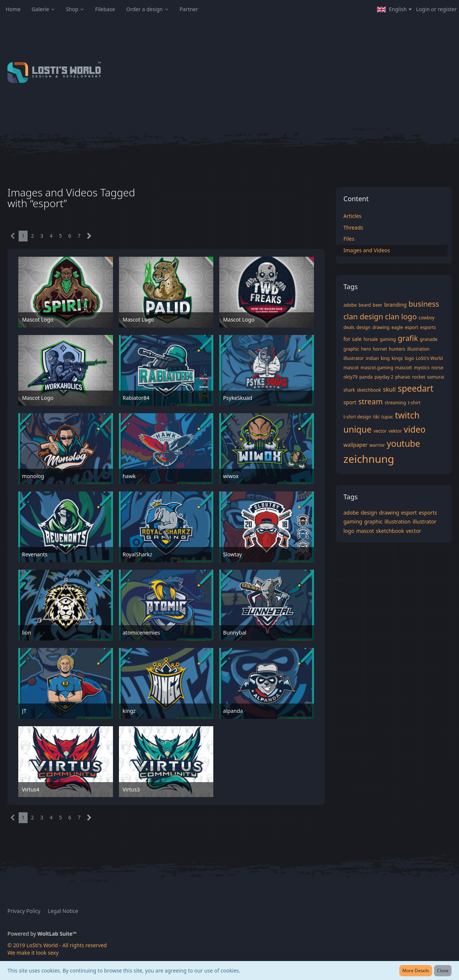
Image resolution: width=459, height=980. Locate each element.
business (424, 304)
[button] (394, 9)
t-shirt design (357, 417)
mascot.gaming (377, 368)
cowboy (427, 318)
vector (380, 431)
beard (365, 305)
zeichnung (369, 459)
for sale (353, 339)
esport (411, 327)
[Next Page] (89, 236)
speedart (415, 388)
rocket (419, 377)
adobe (350, 305)
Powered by (42, 934)
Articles (352, 216)
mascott (404, 368)
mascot (351, 368)
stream (371, 402)
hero (366, 349)
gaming (388, 339)
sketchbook (369, 390)
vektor (395, 431)
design (364, 327)
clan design (363, 317)
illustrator (354, 358)
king (385, 358)
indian (372, 358)
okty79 (350, 377)
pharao (403, 377)
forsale (371, 339)
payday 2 (384, 377)
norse (437, 368)
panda (366, 377)
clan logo (401, 317)
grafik (408, 338)
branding (395, 305)
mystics (422, 368)
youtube (403, 443)
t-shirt (414, 403)
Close (443, 970)
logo (409, 358)
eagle (397, 327)
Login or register (436, 9)
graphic (351, 349)
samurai (436, 377)
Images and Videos (367, 250)
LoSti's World (429, 358)
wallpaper (356, 445)
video (415, 429)
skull (389, 389)
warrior (377, 445)
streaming (395, 403)
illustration (418, 349)
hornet (380, 349)
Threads (353, 227)
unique (358, 429)
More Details (416, 970)
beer (378, 305)
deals (349, 327)
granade (429, 339)
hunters (397, 349)
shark (349, 390)
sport (350, 402)
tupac (387, 417)
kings (397, 358)
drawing (381, 327)
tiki (376, 417)
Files (349, 239)
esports (428, 327)
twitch (407, 415)
